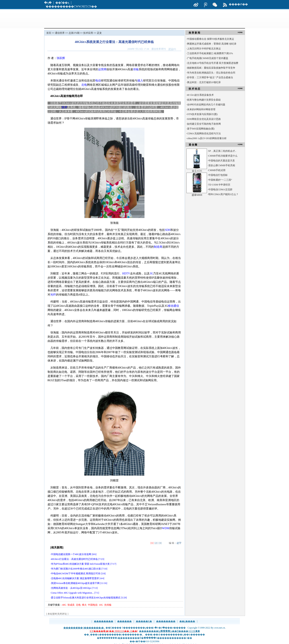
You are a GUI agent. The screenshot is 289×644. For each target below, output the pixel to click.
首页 (49, 33)
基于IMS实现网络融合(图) (201, 129)
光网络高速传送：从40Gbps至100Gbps (71, 588)
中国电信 (93, 605)
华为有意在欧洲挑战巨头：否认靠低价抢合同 (211, 73)
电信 (98, 81)
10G (101, 605)
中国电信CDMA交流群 (220, 190)
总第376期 (74, 33)
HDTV (126, 274)
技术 (64, 107)
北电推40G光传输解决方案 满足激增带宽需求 (75, 578)
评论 (171, 49)
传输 (136, 69)
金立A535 (197, 171)
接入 (140, 81)
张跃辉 (61, 58)
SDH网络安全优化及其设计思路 (204, 119)
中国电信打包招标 (218, 175)
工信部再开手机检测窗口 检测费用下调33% (210, 53)
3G (151, 274)
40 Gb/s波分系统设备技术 (200, 95)
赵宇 (179, 543)
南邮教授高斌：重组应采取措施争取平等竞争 (211, 68)
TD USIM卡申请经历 (219, 185)
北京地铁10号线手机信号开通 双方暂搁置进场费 (213, 63)
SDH (168, 230)
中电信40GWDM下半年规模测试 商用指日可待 (76, 574)
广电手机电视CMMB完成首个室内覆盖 (208, 58)
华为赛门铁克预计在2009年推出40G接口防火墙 (76, 569)
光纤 (53, 295)
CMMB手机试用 (217, 170)
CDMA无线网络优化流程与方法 (204, 133)
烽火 (84, 605)
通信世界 (60, 33)
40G (64, 605)
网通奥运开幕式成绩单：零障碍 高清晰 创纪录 (212, 44)
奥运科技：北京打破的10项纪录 (204, 82)
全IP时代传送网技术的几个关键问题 (206, 105)
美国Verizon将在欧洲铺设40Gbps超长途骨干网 (75, 583)
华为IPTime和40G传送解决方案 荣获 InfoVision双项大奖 (80, 564)
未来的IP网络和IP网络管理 (201, 109)
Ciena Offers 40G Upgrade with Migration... (72, 593)
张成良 (71, 605)
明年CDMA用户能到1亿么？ (223, 194)
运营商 (102, 69)
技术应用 (88, 33)
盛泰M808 (197, 195)
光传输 (108, 605)
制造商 (158, 247)
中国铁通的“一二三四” (220, 180)
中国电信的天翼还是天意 (222, 161)
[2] (156, 543)
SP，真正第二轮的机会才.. (222, 151)
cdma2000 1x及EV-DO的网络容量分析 (207, 138)
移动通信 (173, 306)
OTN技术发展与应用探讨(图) (202, 114)
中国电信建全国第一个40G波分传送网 (71, 554)
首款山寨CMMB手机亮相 (222, 165)
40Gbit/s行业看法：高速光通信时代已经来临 (74, 559)
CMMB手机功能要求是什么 (223, 156)
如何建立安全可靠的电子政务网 (204, 124)
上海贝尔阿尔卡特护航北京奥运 (204, 49)
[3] (160, 543)
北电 (84, 85)
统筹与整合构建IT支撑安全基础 (204, 100)
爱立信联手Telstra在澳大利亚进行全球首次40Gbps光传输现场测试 (86, 598)
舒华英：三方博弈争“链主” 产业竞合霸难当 (210, 77)
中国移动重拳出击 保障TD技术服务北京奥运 (211, 39)
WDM (166, 528)
